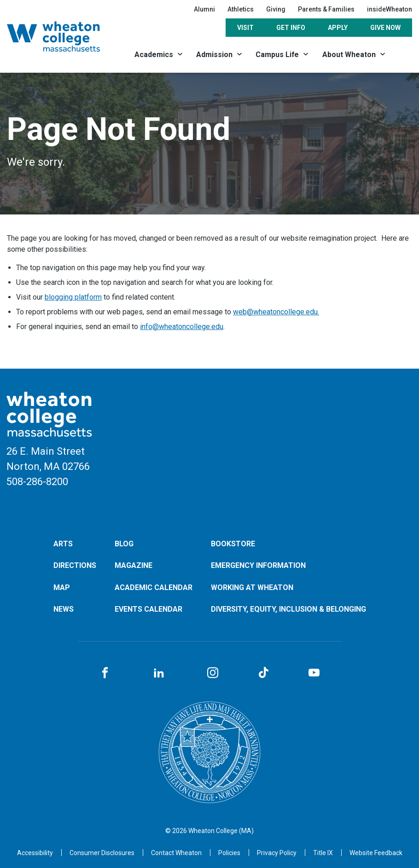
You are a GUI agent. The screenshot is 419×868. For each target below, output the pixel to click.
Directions (75, 565)
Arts (63, 544)
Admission (214, 55)
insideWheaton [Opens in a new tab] (390, 9)
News (64, 609)
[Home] (64, 37)
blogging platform (73, 297)
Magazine (134, 565)
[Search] (402, 54)
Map (62, 587)
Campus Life (277, 55)
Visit (245, 28)
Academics (154, 55)
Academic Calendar (154, 587)
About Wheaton (349, 55)
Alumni (204, 9)
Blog (124, 544)
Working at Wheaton (252, 587)
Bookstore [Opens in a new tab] (233, 544)
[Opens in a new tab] (176, 853)
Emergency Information (258, 565)
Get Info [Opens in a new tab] (291, 28)
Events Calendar (148, 609)
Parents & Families (326, 9)
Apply (338, 28)
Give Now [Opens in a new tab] (385, 28)
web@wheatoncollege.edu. (276, 312)
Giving (276, 9)
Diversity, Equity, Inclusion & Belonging (288, 609)
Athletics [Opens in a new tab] (241, 9)
